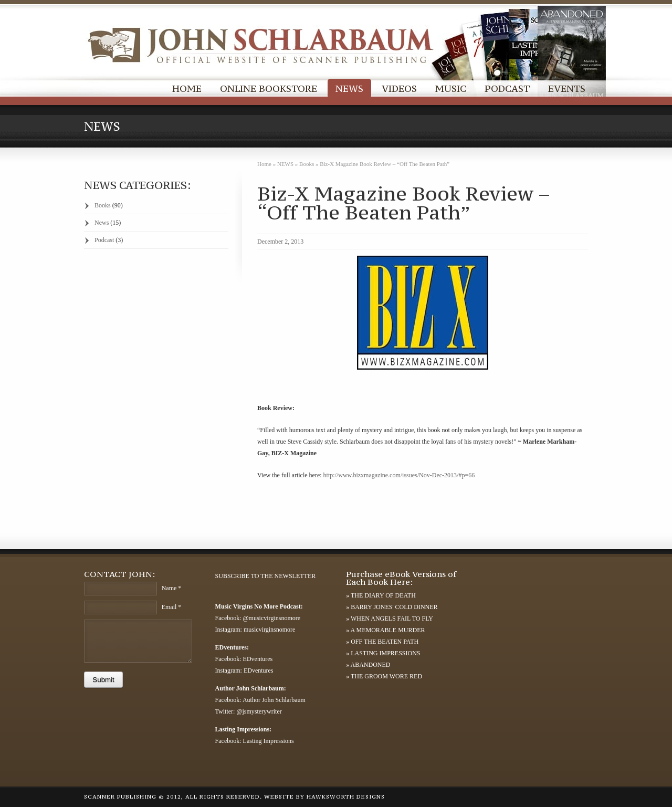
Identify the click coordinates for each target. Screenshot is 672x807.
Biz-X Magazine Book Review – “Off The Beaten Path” (403, 203)
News (102, 223)
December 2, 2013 (280, 242)
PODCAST (507, 88)
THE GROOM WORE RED (386, 676)
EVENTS (567, 88)
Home (264, 164)
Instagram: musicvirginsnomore (255, 630)
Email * (172, 607)
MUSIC (451, 88)
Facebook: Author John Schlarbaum (260, 700)
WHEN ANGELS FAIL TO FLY (392, 619)
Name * (172, 588)
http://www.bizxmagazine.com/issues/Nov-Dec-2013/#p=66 (399, 475)
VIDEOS (399, 88)
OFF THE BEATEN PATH (385, 642)
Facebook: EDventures (244, 659)
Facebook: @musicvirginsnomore (258, 618)
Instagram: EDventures (244, 670)
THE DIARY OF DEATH (383, 595)
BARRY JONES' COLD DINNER (394, 607)
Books (307, 164)
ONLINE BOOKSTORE (269, 88)
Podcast (104, 240)
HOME (187, 88)
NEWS (349, 88)
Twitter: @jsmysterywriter (249, 711)
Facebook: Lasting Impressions (255, 741)
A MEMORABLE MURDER (388, 630)
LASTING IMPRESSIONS (385, 653)
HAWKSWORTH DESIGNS (346, 797)
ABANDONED (371, 665)
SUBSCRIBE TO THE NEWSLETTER (266, 576)
